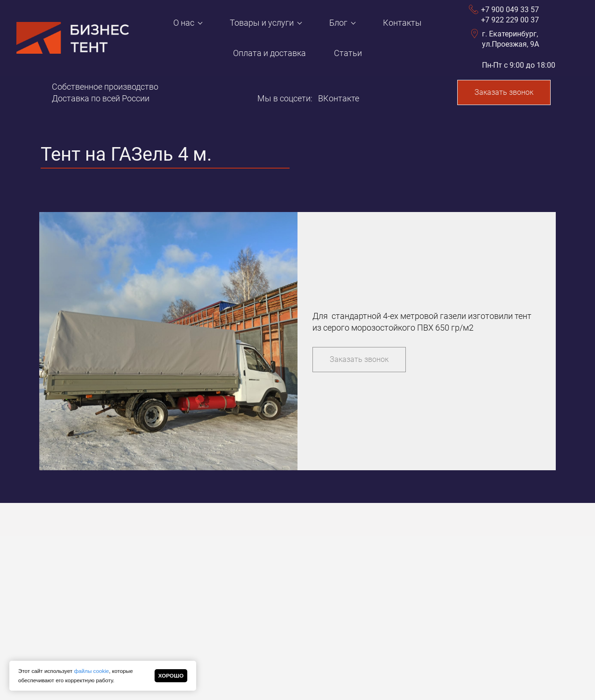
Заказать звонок (504, 92)
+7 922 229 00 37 (510, 20)
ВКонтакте (339, 98)
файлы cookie (91, 671)
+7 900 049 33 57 (510, 10)
